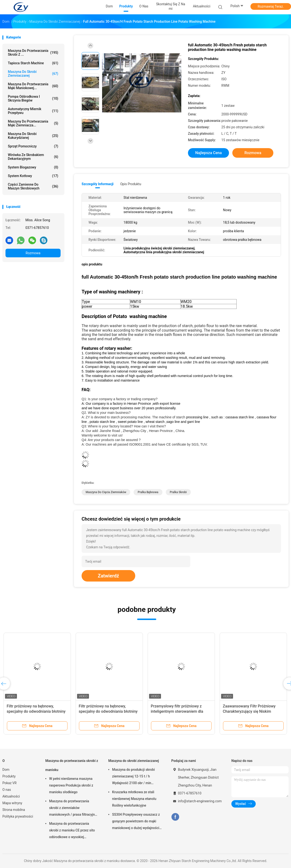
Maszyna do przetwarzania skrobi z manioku (72, 765)
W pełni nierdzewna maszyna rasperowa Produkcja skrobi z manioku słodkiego (71, 785)
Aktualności (11, 796)
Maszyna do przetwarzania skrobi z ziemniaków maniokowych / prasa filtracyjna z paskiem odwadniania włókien (73, 809)
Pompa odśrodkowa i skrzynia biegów (33, 98)
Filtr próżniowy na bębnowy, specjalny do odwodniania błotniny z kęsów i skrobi (36, 711)
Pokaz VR (9, 783)
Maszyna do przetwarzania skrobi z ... (33, 53)
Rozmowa (33, 253)
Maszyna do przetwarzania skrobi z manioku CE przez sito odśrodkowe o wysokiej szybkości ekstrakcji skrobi (72, 831)
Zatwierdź (108, 576)
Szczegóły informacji (98, 184)
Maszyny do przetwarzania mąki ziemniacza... (33, 123)
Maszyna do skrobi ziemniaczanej (33, 74)
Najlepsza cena (208, 153)
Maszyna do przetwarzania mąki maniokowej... (33, 86)
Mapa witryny (12, 803)
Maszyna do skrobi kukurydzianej (33, 136)
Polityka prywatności (18, 816)
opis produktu (131, 184)
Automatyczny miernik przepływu (33, 111)
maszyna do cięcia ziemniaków (106, 492)
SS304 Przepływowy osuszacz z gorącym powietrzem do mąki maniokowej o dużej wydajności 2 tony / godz (136, 822)
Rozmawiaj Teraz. (271, 6)
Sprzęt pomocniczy (33, 146)
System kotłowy (33, 176)
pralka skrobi (178, 492)
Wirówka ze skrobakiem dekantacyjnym (33, 157)
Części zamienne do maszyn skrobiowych (33, 186)
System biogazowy (33, 167)
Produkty (9, 776)
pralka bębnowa (148, 492)
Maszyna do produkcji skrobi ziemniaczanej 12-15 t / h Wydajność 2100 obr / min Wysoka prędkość (133, 777)
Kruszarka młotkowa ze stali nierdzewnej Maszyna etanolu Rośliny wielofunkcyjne (134, 799)
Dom (6, 770)
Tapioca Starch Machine (33, 63)
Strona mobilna (14, 810)
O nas (7, 790)
